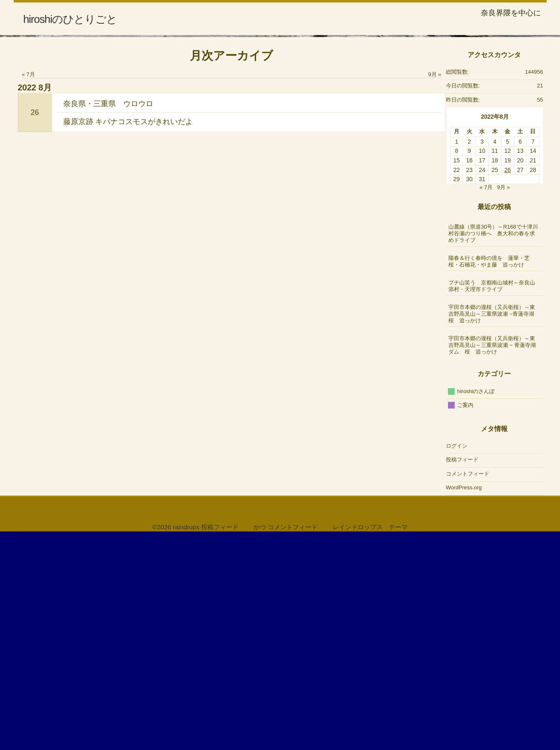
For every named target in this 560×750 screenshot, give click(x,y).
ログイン (457, 660)
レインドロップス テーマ (370, 741)
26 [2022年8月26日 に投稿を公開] (508, 384)
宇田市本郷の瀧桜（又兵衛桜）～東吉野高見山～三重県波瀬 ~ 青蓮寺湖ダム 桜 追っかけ (492, 559)
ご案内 (465, 619)
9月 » (434, 289)
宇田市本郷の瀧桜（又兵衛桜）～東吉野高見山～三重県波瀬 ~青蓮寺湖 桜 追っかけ (495, 528)
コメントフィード (468, 688)
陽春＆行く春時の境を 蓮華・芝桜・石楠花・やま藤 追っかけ (489, 475)
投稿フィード (462, 674)
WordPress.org (464, 702)
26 (35, 326)
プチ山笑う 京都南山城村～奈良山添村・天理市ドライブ (492, 500)
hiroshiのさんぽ (476, 605)
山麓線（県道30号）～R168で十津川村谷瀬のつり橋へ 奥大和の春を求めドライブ (493, 447)
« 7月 (29, 289)
